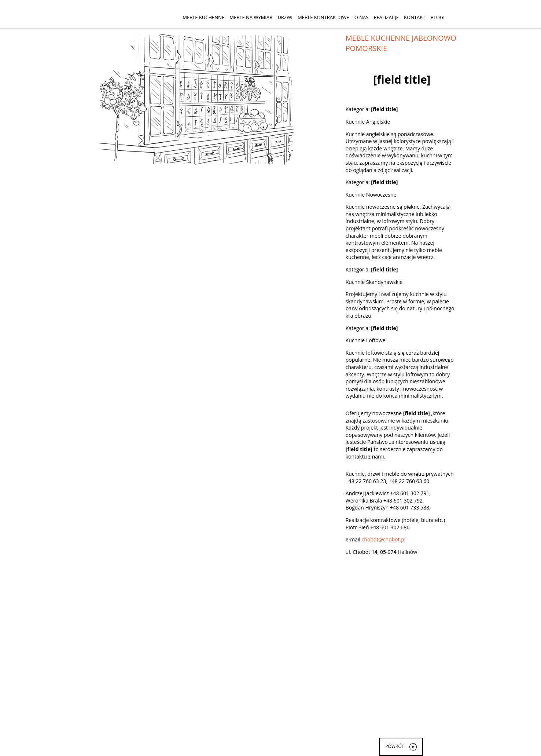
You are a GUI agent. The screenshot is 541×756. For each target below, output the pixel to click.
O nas (362, 17)
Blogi (438, 17)
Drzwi (285, 17)
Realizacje (386, 17)
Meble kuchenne (203, 17)
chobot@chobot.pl (384, 539)
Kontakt (415, 17)
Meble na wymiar (251, 17)
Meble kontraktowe (323, 17)
